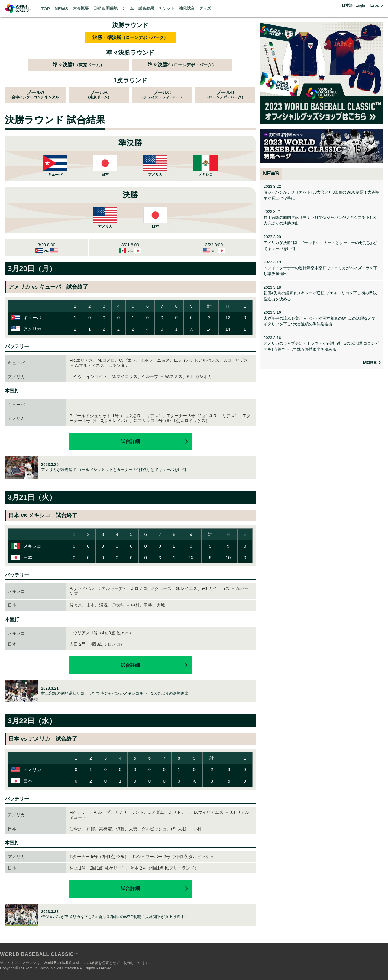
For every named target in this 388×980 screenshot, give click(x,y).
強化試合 (187, 8)
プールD (225, 95)
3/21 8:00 (130, 248)
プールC (162, 95)
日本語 (347, 5)
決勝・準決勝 (130, 37)
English (362, 5)
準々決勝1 (79, 65)
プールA (36, 95)
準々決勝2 (182, 65)
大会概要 (81, 8)
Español (377, 5)
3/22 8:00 (214, 248)
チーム (128, 8)
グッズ (205, 8)
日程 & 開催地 (105, 8)
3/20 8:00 (47, 248)
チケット (167, 8)
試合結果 (146, 8)
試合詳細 (130, 441)
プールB (99, 95)
